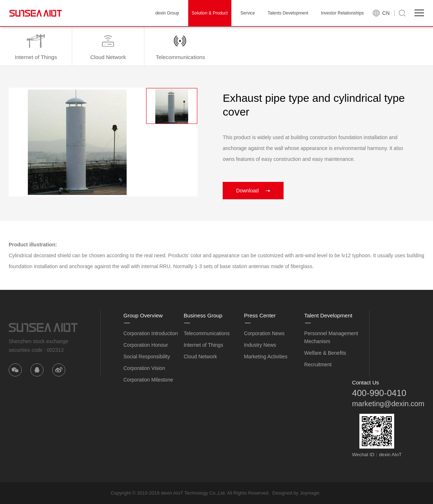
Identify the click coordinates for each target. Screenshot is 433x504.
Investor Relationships (342, 13)
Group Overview (143, 315)
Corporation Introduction (150, 333)
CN (386, 13)
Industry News (260, 345)
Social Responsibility (147, 357)
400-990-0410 (379, 393)
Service (248, 13)
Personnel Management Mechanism (331, 337)
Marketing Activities (266, 357)
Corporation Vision (144, 368)
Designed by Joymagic (296, 493)
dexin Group (167, 13)
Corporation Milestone (148, 380)
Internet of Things (203, 345)
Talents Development (288, 13)
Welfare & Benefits (325, 353)
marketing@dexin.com (388, 404)
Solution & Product (210, 13)
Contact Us (366, 382)
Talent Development (328, 315)
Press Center (260, 315)
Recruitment (318, 365)
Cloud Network (200, 357)
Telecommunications (207, 333)
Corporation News (264, 333)
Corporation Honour (146, 345)
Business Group (203, 315)
